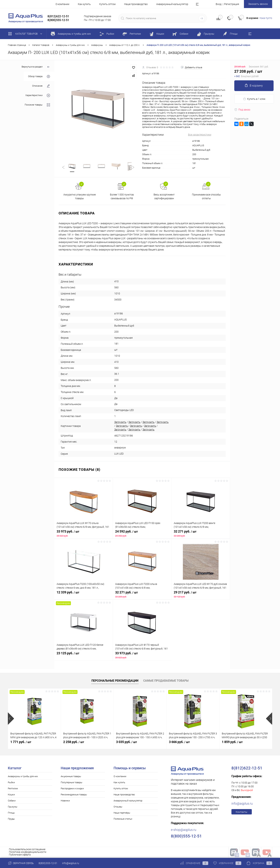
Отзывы (118, 807)
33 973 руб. (83, 534)
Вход (219, 4)
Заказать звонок (258, 4)
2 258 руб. (74, 742)
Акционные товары (71, 777)
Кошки (11, 795)
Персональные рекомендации (115, 681)
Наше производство (136, 4)
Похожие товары (37, 105)
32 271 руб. (201, 534)
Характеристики (38, 95)
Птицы (11, 813)
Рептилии (13, 789)
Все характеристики (200, 135)
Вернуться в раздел (36, 67)
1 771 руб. (21, 742)
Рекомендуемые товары (74, 795)
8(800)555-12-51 (48, 863)
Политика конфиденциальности (28, 852)
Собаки (12, 801)
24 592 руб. (142, 534)
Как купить (84, 4)
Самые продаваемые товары (166, 681)
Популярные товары (72, 783)
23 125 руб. (83, 656)
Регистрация (232, 4)
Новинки (65, 801)
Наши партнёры (122, 813)
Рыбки (11, 783)
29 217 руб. (201, 595)
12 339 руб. (84, 595)
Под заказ (242, 110)
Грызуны (13, 807)
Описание (41, 86)
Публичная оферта (20, 855)
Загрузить (120, 423)
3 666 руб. (179, 742)
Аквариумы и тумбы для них (23, 777)
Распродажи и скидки (72, 789)
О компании (62, 4)
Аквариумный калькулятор (172, 4)
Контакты (242, 812)
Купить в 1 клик (254, 99)
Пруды (11, 819)
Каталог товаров (26, 34)
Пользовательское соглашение (27, 850)
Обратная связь (21, 863)
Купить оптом (107, 4)
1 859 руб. (232, 742)
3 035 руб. (127, 742)
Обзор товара (39, 76)
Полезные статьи (123, 819)
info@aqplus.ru (242, 804)
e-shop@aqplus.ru (184, 830)
